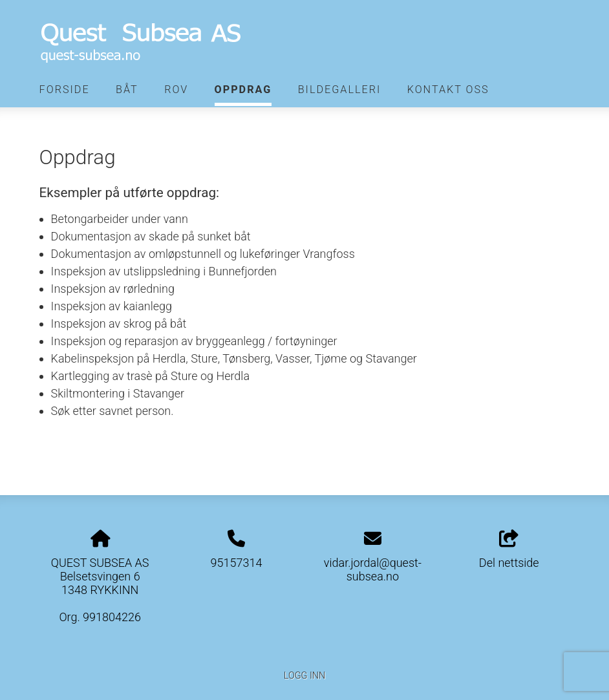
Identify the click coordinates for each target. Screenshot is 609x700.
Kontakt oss (448, 90)
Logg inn (304, 676)
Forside (65, 90)
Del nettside (509, 550)
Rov (176, 90)
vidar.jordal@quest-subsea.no (373, 569)
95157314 (237, 563)
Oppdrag (243, 90)
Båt (127, 90)
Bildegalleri (340, 90)
